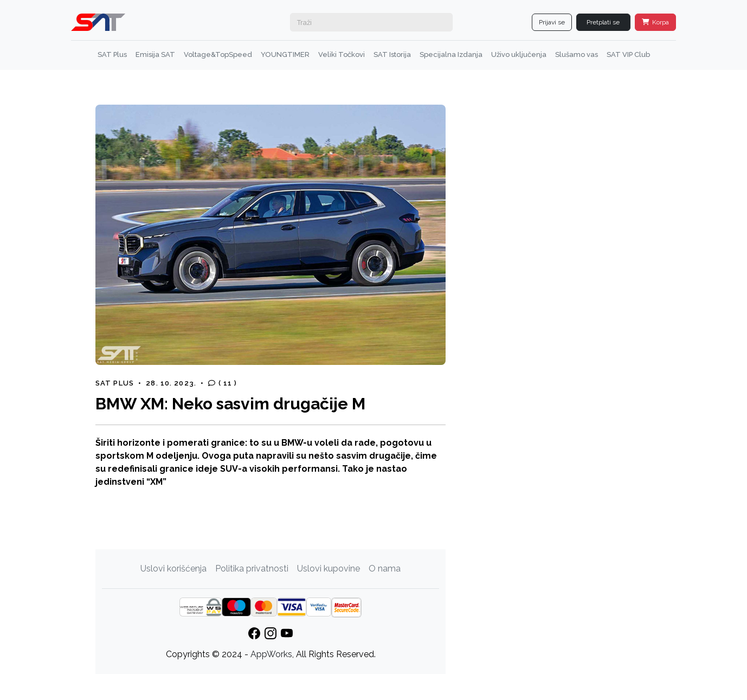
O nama (385, 569)
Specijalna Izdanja (451, 54)
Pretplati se (603, 22)
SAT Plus (112, 54)
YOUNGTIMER (285, 54)
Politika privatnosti (252, 569)
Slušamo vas (577, 54)
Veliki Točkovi (342, 54)
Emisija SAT (155, 54)
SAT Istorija (392, 54)
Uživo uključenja (519, 54)
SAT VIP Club (628, 54)
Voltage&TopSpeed (218, 54)
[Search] (371, 22)
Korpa (655, 22)
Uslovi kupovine (329, 569)
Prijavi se (552, 22)
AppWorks (271, 654)
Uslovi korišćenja (173, 569)
